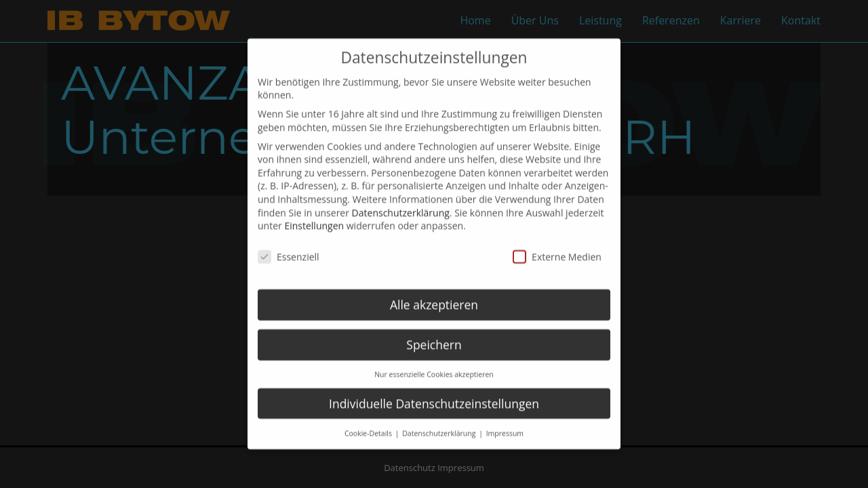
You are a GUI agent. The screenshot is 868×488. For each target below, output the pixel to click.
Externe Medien (557, 242)
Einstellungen (314, 212)
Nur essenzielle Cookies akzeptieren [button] (434, 360)
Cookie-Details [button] (369, 419)
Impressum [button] (505, 419)
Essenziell (289, 242)
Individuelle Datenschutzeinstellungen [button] (434, 389)
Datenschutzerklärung (401, 198)
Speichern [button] (434, 330)
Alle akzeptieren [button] (434, 290)
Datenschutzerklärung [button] (440, 419)
